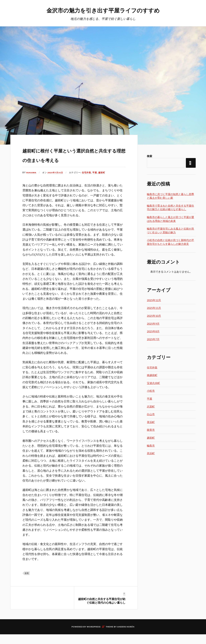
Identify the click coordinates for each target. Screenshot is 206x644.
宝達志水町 (153, 383)
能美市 (151, 430)
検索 (150, 156)
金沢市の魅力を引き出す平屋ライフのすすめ (103, 10)
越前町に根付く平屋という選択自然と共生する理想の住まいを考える (73, 159)
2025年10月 (154, 316)
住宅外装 (89, 182)
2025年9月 (153, 324)
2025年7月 (153, 339)
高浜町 (151, 453)
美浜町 (151, 422)
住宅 (27, 583)
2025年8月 (153, 331)
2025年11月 (154, 308)
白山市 (151, 414)
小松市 (151, 391)
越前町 (104, 182)
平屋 (97, 182)
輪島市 (151, 446)
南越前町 (152, 375)
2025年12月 (154, 300)
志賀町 (151, 407)
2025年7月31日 (57, 182)
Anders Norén (126, 636)
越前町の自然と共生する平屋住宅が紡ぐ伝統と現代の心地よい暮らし (102, 610)
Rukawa (32, 182)
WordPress (94, 636)
